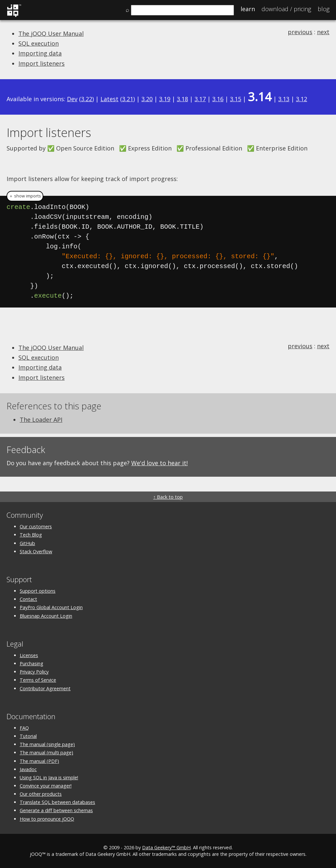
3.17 (200, 99)
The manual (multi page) (46, 753)
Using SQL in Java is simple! (49, 777)
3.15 (236, 99)
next (323, 32)
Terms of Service (38, 680)
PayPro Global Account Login (51, 607)
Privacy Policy (34, 672)
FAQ (24, 728)
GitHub (27, 543)
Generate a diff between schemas (56, 810)
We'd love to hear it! (159, 463)
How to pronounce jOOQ (47, 819)
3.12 (302, 99)
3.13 (284, 99)
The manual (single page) (47, 744)
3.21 (128, 99)
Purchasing (31, 663)
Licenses (29, 655)
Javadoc (28, 769)
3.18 (182, 99)
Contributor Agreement (45, 688)
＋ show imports (25, 196)
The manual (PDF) (39, 761)
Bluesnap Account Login (46, 616)
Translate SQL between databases (57, 802)
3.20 (147, 99)
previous (300, 32)
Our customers (36, 526)
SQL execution (39, 43)
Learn (248, 9)
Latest (109, 99)
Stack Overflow (36, 551)
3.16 (218, 99)
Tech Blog (31, 535)
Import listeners (42, 63)
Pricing (286, 9)
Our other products (41, 794)
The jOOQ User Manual (51, 34)
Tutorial (28, 736)
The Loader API (41, 420)
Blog (324, 9)
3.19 (165, 99)
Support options (38, 591)
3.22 (87, 99)
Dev (72, 99)
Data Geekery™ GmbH (166, 847)
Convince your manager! (46, 786)
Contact (28, 599)
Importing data (40, 53)
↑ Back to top (168, 497)
